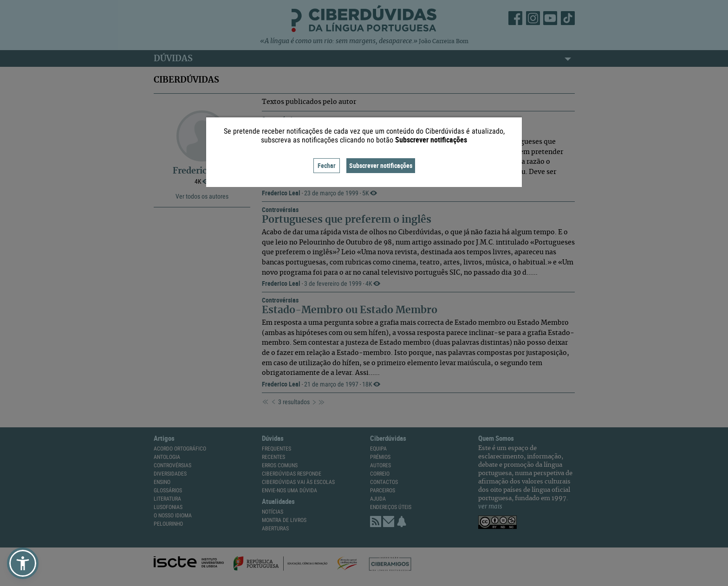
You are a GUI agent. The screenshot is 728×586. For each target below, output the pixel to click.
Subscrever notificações (381, 165)
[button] (23, 563)
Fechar (327, 165)
